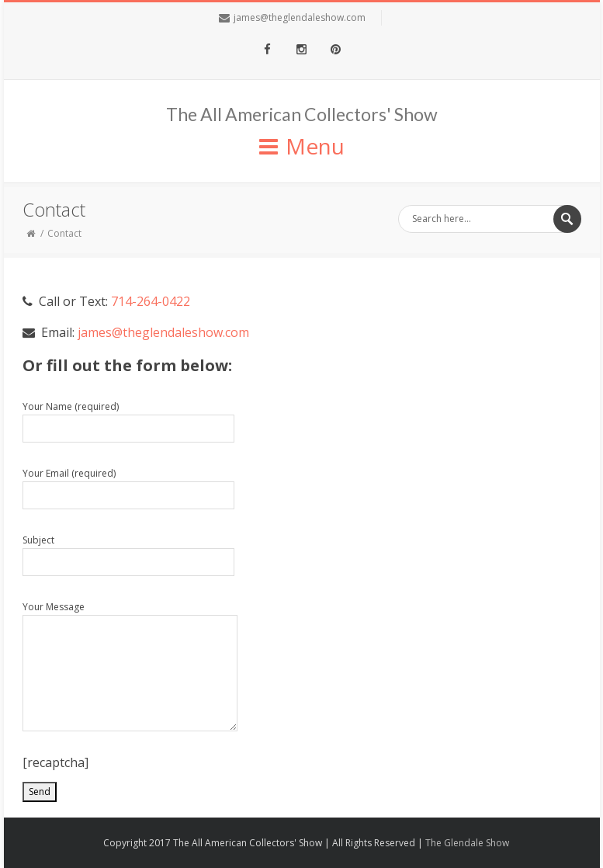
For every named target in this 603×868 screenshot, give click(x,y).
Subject (128, 555)
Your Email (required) (128, 488)
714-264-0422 (151, 301)
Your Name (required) (128, 421)
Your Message (130, 666)
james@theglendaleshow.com (300, 17)
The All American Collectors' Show (302, 114)
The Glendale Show (467, 843)
